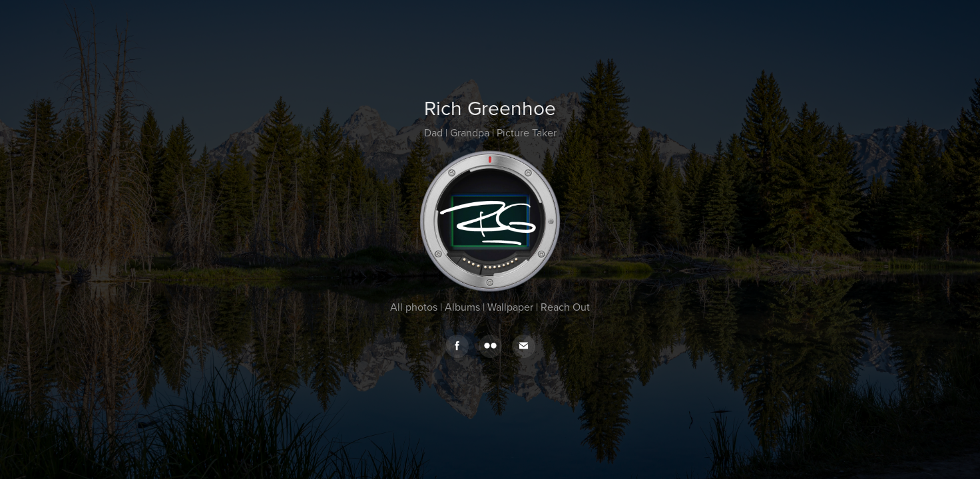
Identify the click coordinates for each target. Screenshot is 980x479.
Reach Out (565, 307)
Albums (462, 307)
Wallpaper (510, 307)
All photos (414, 307)
